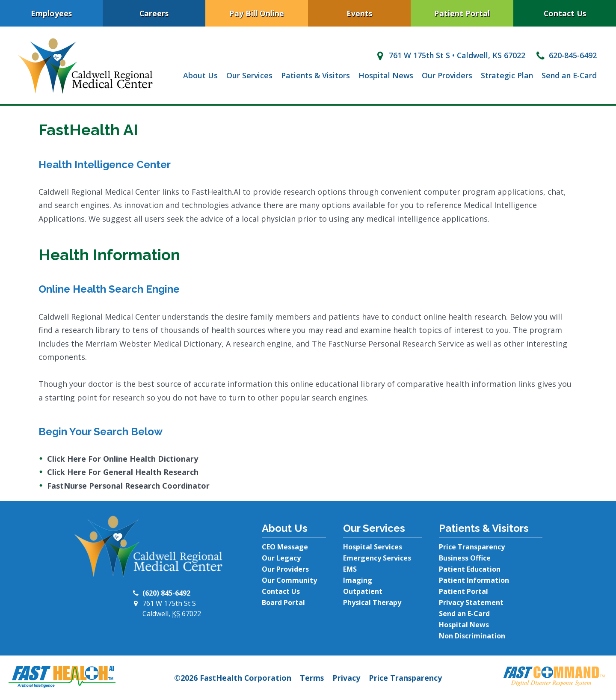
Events (359, 13)
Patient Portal (462, 13)
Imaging (358, 580)
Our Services (249, 75)
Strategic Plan (507, 75)
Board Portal (283, 602)
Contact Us (565, 13)
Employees (51, 13)
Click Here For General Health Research (123, 472)
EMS (350, 569)
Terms (312, 678)
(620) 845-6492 (166, 593)
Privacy (346, 678)
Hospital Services (373, 547)
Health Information (109, 255)
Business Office (465, 558)
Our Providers (447, 75)
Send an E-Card (569, 75)
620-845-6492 (565, 55)
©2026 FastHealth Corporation (233, 678)
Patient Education (470, 569)
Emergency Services (377, 558)
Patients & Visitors (315, 75)
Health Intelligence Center (105, 165)
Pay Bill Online (257, 13)
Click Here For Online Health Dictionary (123, 459)
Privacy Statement (471, 602)
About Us (200, 75)
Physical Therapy (372, 602)
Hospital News (386, 75)
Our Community (289, 580)
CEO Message (285, 547)
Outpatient (363, 591)
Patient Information (474, 580)
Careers (154, 13)
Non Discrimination (472, 636)
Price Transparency (472, 547)
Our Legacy (281, 558)
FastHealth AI (88, 130)
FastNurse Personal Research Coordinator (128, 486)
